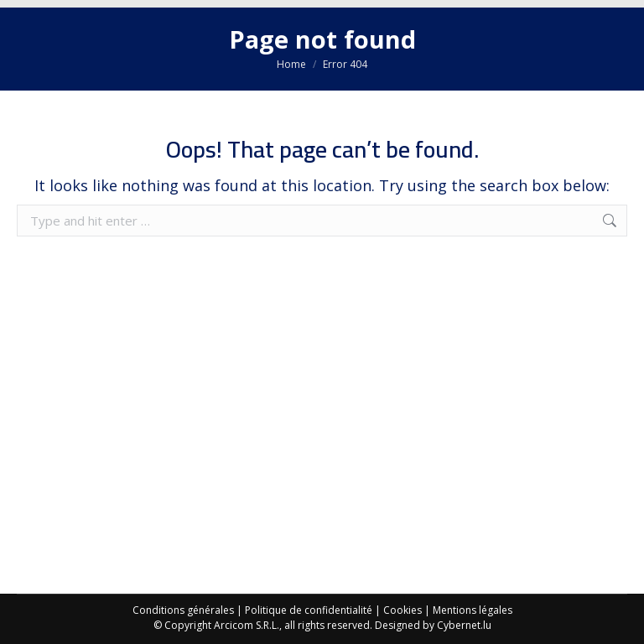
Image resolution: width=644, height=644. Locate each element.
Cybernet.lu (464, 625)
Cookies (402, 610)
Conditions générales (183, 610)
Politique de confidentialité (309, 610)
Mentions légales (473, 610)
